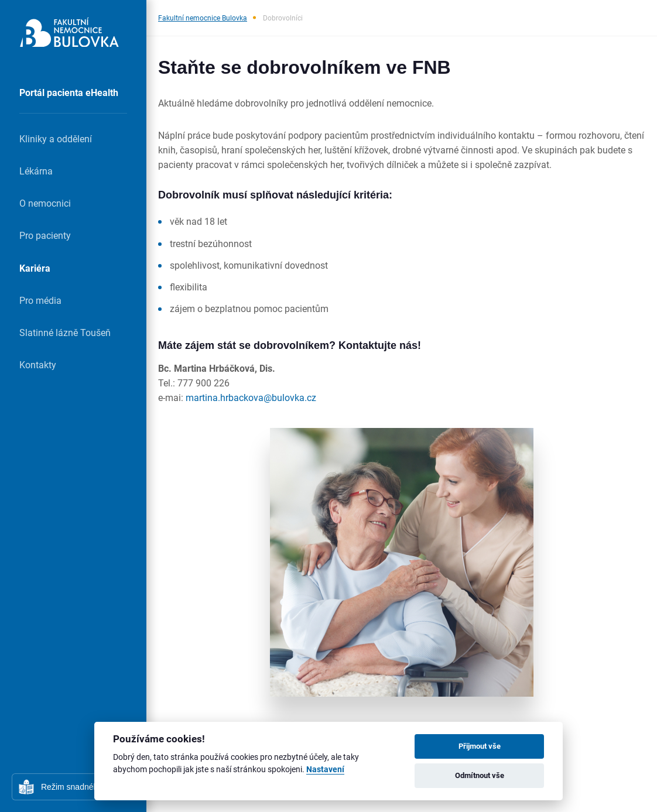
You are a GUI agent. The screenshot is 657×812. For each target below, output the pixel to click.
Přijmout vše (480, 746)
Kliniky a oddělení (56, 138)
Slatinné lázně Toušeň (65, 332)
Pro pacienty (45, 235)
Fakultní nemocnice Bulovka (203, 18)
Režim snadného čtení (82, 787)
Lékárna (36, 171)
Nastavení (325, 770)
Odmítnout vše (480, 775)
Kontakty (38, 364)
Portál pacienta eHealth (69, 92)
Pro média (40, 300)
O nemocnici (45, 203)
